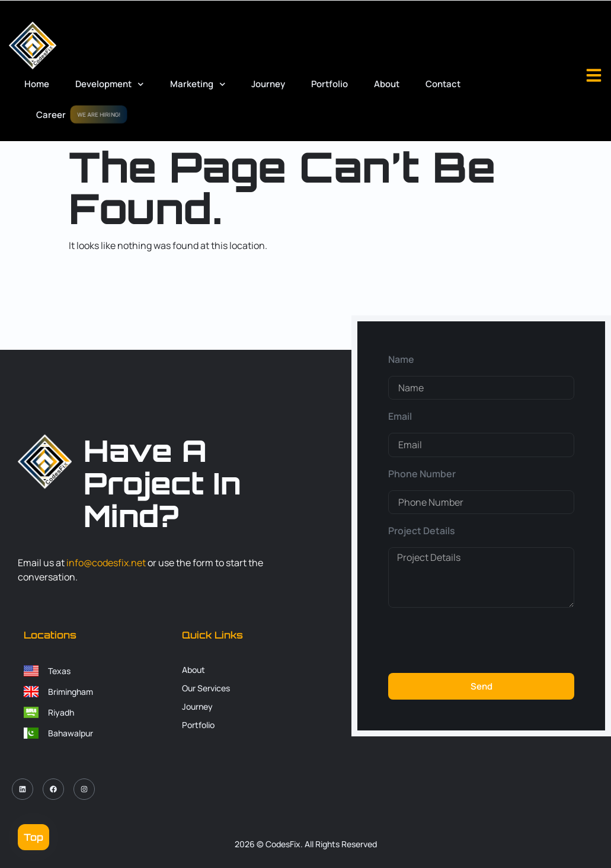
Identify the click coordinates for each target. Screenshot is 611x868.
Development (110, 84)
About (387, 84)
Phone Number (422, 474)
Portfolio (330, 84)
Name (401, 359)
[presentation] (478, 640)
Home (37, 84)
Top (33, 837)
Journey (268, 84)
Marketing (198, 84)
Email (400, 416)
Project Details (422, 531)
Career (51, 115)
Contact (443, 84)
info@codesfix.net (106, 563)
